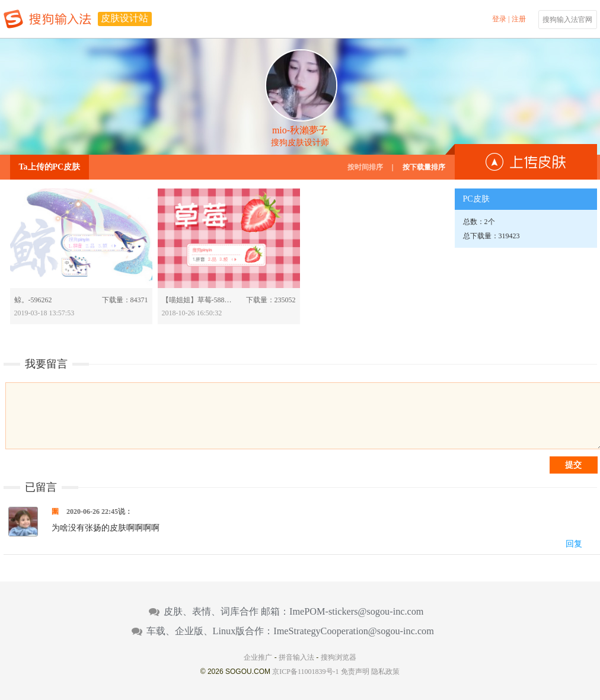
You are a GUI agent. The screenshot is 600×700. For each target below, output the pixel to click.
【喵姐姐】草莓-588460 (198, 300)
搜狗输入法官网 (567, 20)
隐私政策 (385, 672)
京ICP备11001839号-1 (305, 672)
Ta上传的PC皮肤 (50, 167)
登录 (499, 19)
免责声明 (355, 672)
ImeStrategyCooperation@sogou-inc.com (354, 631)
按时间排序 (365, 167)
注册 (519, 19)
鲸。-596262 (33, 300)
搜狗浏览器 (339, 657)
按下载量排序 (424, 167)
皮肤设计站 (125, 18)
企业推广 (258, 657)
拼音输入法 (296, 657)
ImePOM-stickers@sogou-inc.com (356, 612)
